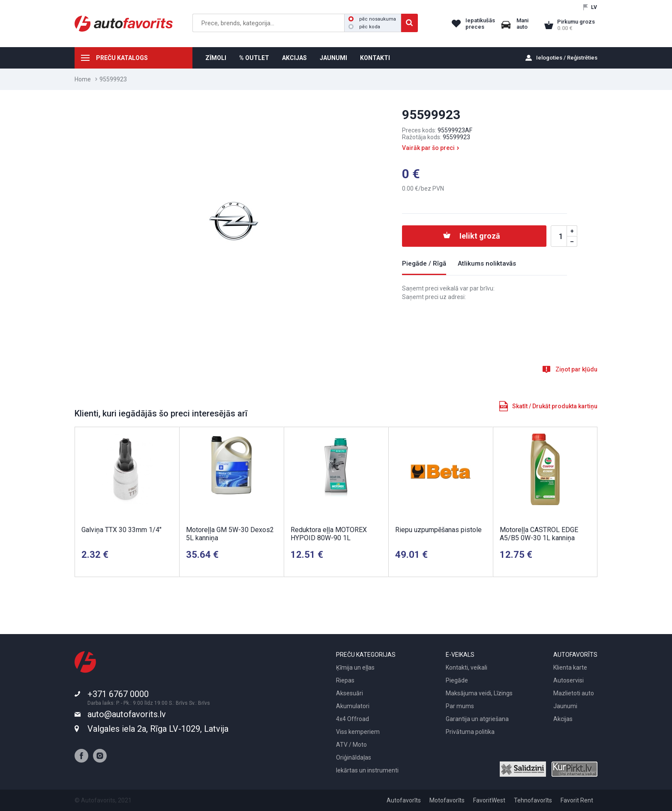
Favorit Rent (577, 800)
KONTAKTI (375, 58)
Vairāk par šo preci (428, 148)
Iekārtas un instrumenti (367, 770)
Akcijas (563, 719)
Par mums (460, 706)
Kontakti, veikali (466, 667)
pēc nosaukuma (372, 19)
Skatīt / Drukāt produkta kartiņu (555, 406)
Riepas (345, 680)
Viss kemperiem (358, 732)
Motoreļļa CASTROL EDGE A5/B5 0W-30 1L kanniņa (539, 534)
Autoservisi (568, 680)
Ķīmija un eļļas (355, 667)
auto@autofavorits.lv (127, 714)
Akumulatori (353, 706)
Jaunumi (565, 706)
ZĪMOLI (216, 58)
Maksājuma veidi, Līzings (479, 693)
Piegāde (457, 680)
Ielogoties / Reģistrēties (567, 58)
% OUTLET (254, 58)
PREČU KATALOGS (122, 58)
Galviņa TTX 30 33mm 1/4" (121, 530)
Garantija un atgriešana (477, 719)
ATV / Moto (351, 745)
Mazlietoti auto (574, 693)
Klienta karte (570, 667)
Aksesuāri (349, 693)
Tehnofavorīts (533, 800)
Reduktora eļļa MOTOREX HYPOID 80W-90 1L (329, 534)
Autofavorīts (404, 800)
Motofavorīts (447, 800)
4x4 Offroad (352, 719)
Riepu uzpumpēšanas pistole (438, 530)
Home (83, 79)
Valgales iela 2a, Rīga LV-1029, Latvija (158, 729)
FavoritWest (489, 800)
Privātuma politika (470, 732)
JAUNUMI (333, 58)
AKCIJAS (294, 58)
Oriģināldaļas (354, 757)
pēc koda (364, 27)
